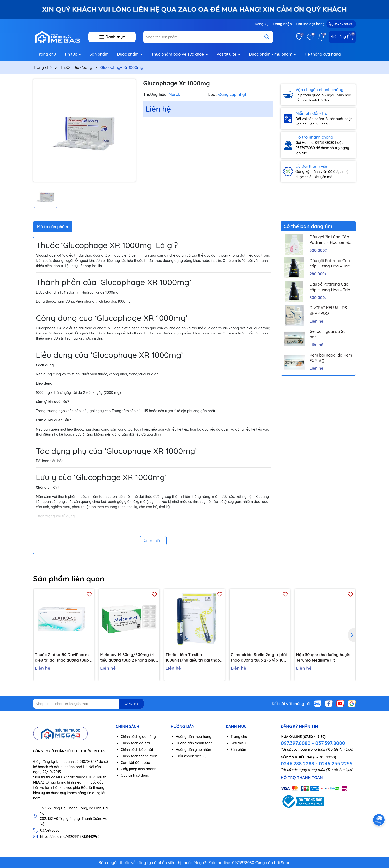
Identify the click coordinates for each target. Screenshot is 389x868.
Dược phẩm (129, 54)
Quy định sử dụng (135, 775)
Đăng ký (261, 24)
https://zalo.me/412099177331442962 (70, 837)
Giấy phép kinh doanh (139, 769)
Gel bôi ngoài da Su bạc (328, 334)
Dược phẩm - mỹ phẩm (271, 54)
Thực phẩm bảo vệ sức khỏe (178, 54)
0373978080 (341, 24)
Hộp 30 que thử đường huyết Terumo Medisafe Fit (324, 657)
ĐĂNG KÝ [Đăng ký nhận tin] (131, 704)
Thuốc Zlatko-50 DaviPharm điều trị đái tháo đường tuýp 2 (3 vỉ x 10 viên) (64, 658)
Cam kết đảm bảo (135, 763)
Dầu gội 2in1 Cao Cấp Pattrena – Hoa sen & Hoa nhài (329, 240)
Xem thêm (153, 541)
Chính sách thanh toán (139, 756)
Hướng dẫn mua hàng (194, 737)
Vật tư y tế (227, 54)
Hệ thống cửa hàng (323, 54)
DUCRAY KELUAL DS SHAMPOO (328, 310)
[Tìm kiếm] (267, 37)
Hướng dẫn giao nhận (193, 750)
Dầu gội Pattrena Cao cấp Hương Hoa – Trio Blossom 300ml (330, 264)
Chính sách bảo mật (137, 750)
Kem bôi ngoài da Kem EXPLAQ (331, 358)
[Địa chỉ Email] (88, 704)
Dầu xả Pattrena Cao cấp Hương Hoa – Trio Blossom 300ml (330, 287)
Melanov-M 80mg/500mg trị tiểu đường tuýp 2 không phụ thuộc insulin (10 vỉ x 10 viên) (128, 658)
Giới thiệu (238, 743)
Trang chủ (46, 54)
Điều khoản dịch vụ (191, 756)
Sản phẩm (99, 54)
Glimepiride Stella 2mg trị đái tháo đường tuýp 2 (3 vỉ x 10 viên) (259, 658)
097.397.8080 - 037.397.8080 (313, 743)
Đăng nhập (283, 24)
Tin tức (71, 54)
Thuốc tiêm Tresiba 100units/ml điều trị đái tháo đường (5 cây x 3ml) (193, 658)
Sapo (286, 863)
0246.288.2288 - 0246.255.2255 (316, 763)
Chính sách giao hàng (138, 737)
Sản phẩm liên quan (69, 579)
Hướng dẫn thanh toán (194, 743)
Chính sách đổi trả (135, 743)
